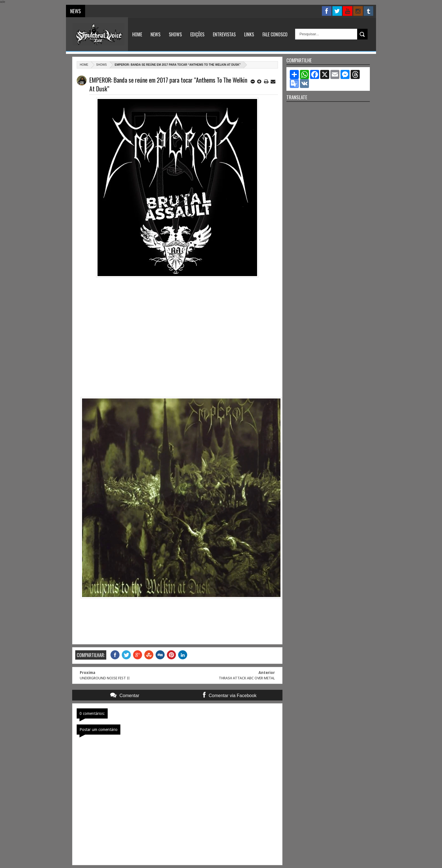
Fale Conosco (275, 34)
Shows (175, 34)
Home (137, 34)
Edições (197, 34)
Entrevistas (224, 34)
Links (249, 34)
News (155, 34)
